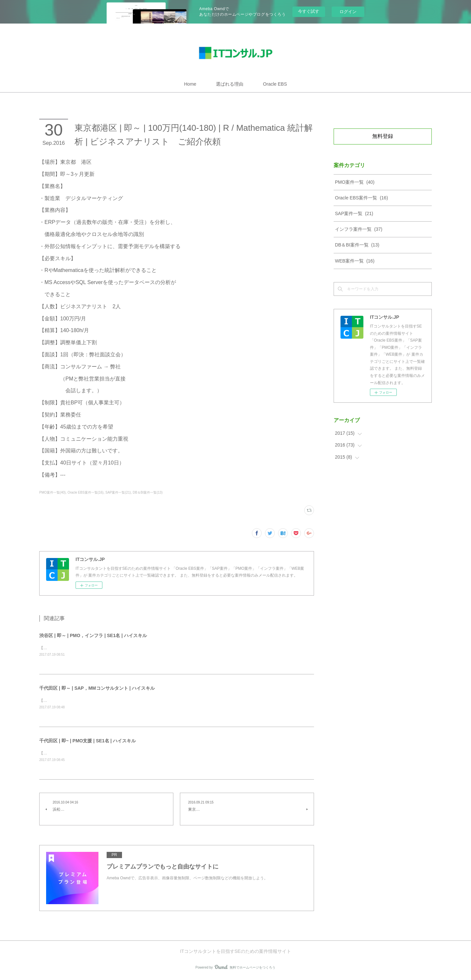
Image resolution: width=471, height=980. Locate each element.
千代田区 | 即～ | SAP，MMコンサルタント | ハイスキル (97, 689)
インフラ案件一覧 (359, 229)
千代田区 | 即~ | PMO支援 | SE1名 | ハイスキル (87, 742)
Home (190, 84)
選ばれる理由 (230, 84)
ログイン (348, 12)
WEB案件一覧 (355, 261)
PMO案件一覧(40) (52, 492)
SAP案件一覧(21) (118, 492)
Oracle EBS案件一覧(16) (85, 492)
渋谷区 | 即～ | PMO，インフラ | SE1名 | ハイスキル (93, 635)
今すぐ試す (309, 11)
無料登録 (383, 136)
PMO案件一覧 (355, 182)
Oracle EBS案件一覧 (361, 198)
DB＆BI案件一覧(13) (148, 492)
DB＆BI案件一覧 (357, 245)
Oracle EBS (275, 84)
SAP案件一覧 (354, 213)
